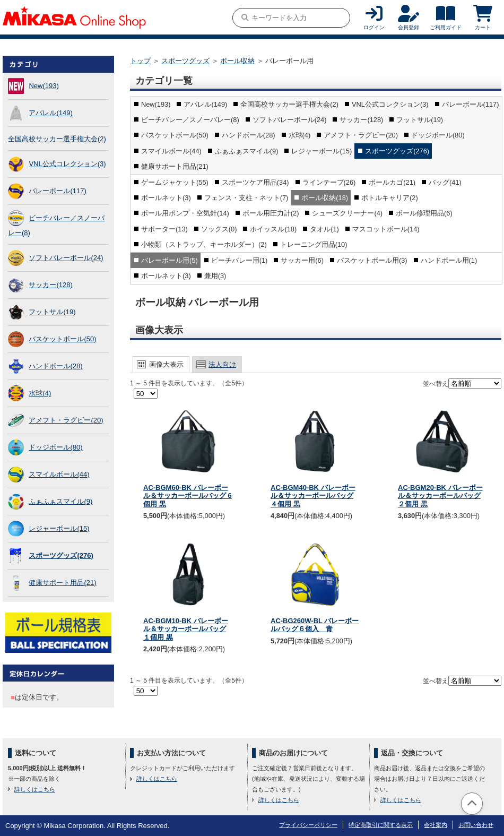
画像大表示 (166, 364)
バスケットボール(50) (62, 339)
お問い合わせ (476, 825)
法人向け (222, 364)
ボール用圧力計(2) (271, 213)
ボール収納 (237, 61)
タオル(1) (324, 229)
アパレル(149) (50, 113)
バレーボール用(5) (170, 260)
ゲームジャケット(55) (175, 182)
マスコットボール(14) (386, 229)
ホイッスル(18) (273, 229)
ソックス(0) (219, 229)
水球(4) (40, 393)
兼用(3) (215, 276)
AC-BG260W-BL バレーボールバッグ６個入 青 (315, 625)
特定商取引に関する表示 (381, 825)
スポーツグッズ (185, 61)
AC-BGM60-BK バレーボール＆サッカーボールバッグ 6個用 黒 (188, 496)
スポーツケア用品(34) (255, 182)
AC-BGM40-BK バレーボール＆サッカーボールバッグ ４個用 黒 (313, 496)
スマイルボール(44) (59, 474)
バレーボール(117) (57, 191)
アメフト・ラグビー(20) (66, 420)
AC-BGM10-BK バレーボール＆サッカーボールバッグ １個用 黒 (186, 629)
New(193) (44, 86)
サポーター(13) (164, 229)
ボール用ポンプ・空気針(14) (185, 213)
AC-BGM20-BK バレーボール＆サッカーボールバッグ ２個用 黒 (440, 496)
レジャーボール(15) (59, 528)
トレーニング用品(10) (314, 244)
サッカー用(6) (302, 260)
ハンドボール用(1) (449, 260)
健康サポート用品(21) (62, 583)
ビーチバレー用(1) (240, 260)
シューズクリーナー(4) (347, 213)
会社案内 (436, 825)
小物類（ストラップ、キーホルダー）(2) (204, 244)
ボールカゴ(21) (392, 182)
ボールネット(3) (166, 198)
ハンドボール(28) (55, 366)
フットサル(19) (52, 312)
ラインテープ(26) (329, 182)
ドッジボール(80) (55, 447)
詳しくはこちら (35, 789)
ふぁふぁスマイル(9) (60, 501)
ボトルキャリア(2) (390, 198)
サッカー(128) (50, 285)
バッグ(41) (445, 182)
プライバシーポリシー (308, 825)
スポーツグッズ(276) (61, 555)
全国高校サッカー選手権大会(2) (57, 139)
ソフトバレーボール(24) (66, 258)
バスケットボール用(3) (372, 260)
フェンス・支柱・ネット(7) (246, 198)
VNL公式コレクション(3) (67, 164)
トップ (140, 61)
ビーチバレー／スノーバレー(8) (190, 120)
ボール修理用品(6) (424, 213)
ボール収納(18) (325, 198)
